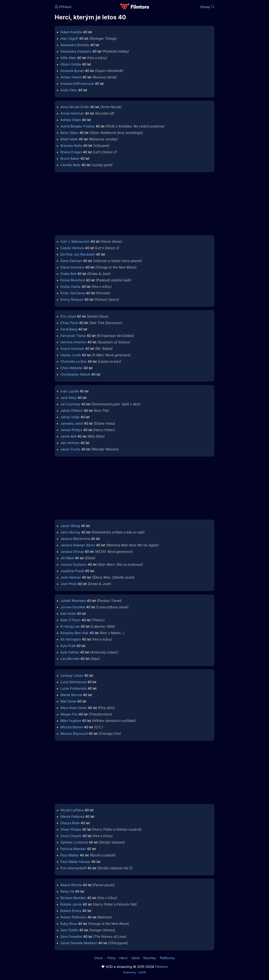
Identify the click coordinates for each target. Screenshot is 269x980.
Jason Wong (70, 526)
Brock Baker (70, 158)
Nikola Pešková (72, 817)
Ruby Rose (69, 924)
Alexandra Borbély (75, 45)
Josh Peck (69, 584)
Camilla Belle (71, 165)
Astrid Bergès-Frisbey (78, 126)
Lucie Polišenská (74, 688)
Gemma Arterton (73, 342)
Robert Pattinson (73, 917)
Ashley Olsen (71, 120)
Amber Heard (71, 77)
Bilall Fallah (69, 139)
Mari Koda (68, 701)
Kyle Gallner (70, 652)
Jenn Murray (70, 532)
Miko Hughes (71, 721)
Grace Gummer (72, 349)
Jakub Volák (70, 417)
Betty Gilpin (70, 133)
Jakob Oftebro (72, 411)
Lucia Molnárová (73, 682)
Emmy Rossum (72, 299)
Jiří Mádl (67, 558)
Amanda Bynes (72, 71)
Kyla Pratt (68, 646)
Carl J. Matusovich (75, 241)
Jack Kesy (68, 398)
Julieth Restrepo (73, 601)
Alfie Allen (68, 58)
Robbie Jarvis (71, 904)
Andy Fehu (69, 90)
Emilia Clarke (71, 287)
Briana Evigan (71, 152)
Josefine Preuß (72, 571)
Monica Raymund (74, 734)
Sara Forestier (71, 937)
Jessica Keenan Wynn (78, 545)
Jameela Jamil (72, 423)
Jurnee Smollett (73, 607)
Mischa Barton (72, 727)
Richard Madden (73, 898)
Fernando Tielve (73, 336)
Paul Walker (70, 855)
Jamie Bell (68, 436)
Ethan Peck (69, 323)
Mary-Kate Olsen (74, 708)
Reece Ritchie (71, 885)
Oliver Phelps (71, 829)
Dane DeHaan (71, 261)
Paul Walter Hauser (75, 862)
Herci (123, 958)
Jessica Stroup (72, 552)
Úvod (99, 958)
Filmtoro (161, 967)
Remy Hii (67, 891)
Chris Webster (72, 368)
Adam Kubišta (71, 32)
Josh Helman (71, 577)
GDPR (142, 972)
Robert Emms (71, 911)
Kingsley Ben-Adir (75, 633)
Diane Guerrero (72, 267)
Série (135, 958)
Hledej (207, 7)
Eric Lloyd (68, 316)
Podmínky (130, 972)
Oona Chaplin (71, 836)
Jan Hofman (70, 443)
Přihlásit (63, 7)
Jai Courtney (70, 404)
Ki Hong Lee (70, 626)
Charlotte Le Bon (74, 361)
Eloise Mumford (73, 280)
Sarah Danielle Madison (79, 943)
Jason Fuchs (70, 449)
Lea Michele (70, 659)
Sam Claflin (69, 930)
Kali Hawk (68, 614)
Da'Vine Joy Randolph (78, 254)
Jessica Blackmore (75, 539)
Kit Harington (71, 639)
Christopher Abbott (75, 374)
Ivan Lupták (70, 391)
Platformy (167, 958)
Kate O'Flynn (71, 620)
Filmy (111, 958)
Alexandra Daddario (76, 51)
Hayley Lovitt (71, 355)
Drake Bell (68, 274)
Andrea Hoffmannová (77, 84)
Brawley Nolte (71, 146)
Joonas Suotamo (74, 564)
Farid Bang (69, 329)
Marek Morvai (71, 695)
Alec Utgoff (69, 38)
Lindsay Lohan (72, 676)
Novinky (150, 958)
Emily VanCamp (73, 293)
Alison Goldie (71, 64)
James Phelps (72, 430)
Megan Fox (69, 714)
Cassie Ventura (72, 248)
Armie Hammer (72, 113)
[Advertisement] (134, 205)
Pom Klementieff (73, 868)
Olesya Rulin (70, 823)
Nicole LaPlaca (72, 810)
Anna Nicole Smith (75, 107)
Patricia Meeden (73, 849)
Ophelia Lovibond (74, 842)
